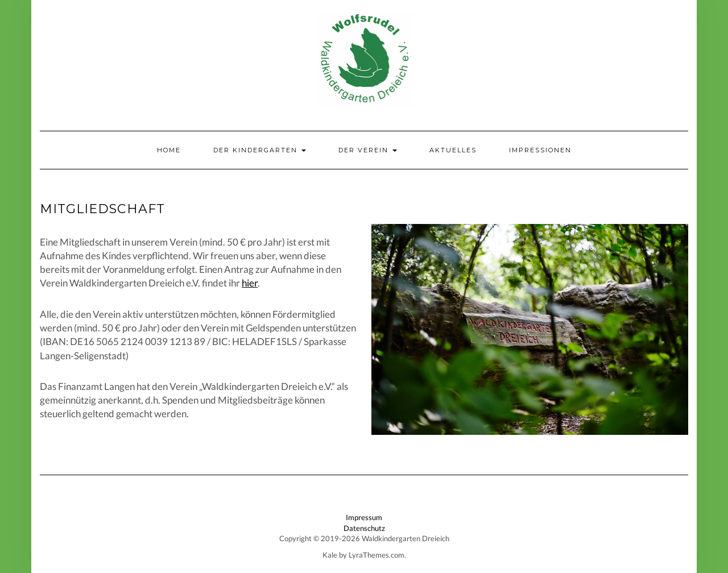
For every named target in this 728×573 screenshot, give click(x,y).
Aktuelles (453, 150)
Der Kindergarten (260, 150)
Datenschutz (364, 528)
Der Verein (368, 150)
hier (250, 283)
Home (169, 150)
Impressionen (540, 150)
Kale (330, 555)
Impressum (364, 517)
